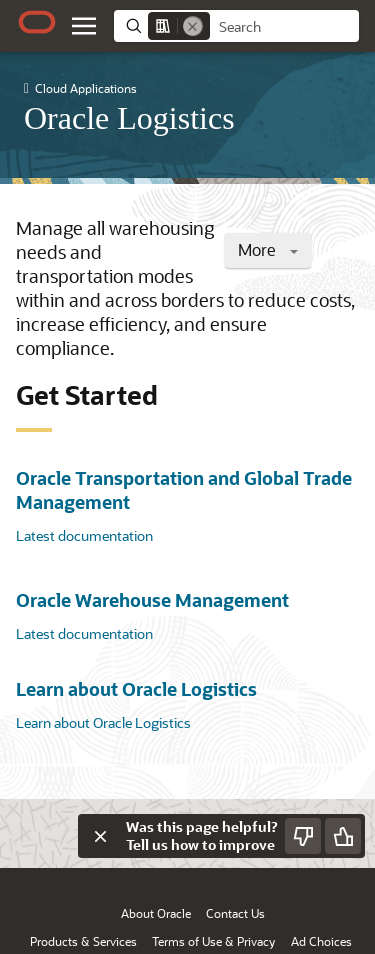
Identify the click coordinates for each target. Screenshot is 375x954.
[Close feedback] (100, 836)
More (268, 249)
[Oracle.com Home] (37, 22)
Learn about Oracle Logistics (136, 689)
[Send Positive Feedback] (343, 836)
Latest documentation (84, 535)
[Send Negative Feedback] (303, 836)
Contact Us (235, 913)
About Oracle (156, 913)
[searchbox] (284, 27)
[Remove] (193, 26)
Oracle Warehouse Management (152, 600)
